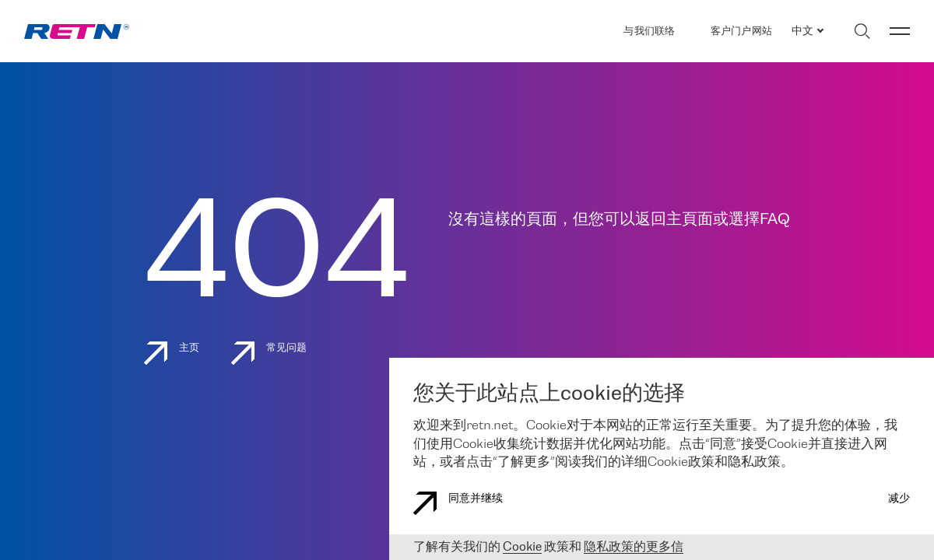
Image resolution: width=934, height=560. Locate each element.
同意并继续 (458, 503)
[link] (77, 31)
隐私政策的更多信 (634, 547)
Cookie (522, 547)
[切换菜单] (900, 31)
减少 (899, 499)
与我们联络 (649, 31)
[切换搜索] (862, 31)
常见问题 (269, 353)
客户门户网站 (742, 31)
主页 (172, 353)
